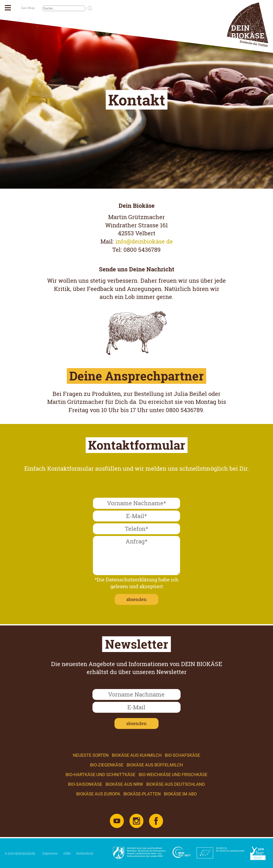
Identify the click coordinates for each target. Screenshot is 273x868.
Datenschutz (85, 853)
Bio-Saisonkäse (85, 784)
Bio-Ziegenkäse (107, 765)
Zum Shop (28, 8)
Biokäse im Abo (180, 794)
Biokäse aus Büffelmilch (155, 765)
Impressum (50, 853)
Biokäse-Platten (142, 794)
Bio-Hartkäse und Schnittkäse (100, 775)
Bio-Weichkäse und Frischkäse (173, 775)
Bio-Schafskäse (182, 755)
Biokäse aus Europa (98, 794)
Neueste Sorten (91, 755)
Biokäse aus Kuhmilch (137, 755)
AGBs (67, 853)
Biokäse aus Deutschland (176, 784)
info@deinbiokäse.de (144, 241)
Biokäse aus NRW (124, 784)
